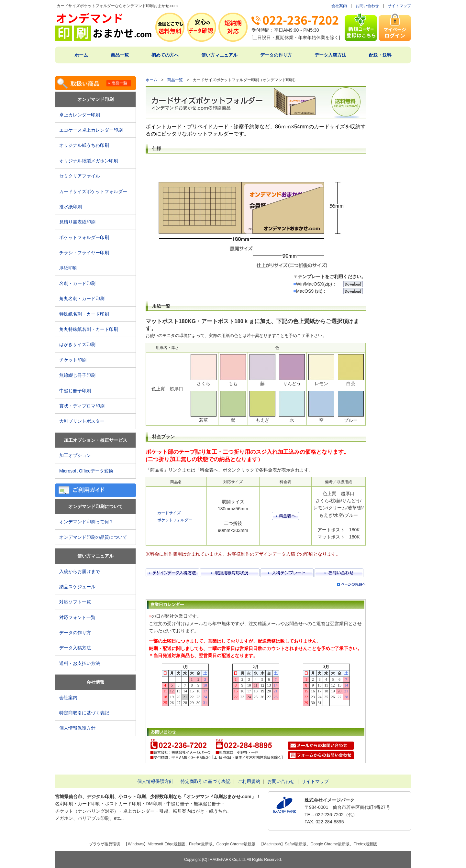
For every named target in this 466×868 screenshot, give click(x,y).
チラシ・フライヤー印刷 (84, 253)
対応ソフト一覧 (75, 602)
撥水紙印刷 (71, 207)
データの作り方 (276, 55)
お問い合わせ (367, 6)
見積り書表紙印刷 (80, 222)
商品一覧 (120, 55)
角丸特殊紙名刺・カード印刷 (89, 329)
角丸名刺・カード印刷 (82, 298)
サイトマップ (399, 6)
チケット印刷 (73, 360)
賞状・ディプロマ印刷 (82, 406)
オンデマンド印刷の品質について (93, 537)
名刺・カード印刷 (77, 283)
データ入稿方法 (330, 55)
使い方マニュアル (219, 55)
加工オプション (75, 455)
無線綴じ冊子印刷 (77, 375)
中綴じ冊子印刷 (75, 391)
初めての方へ (165, 55)
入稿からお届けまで (80, 571)
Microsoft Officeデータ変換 (86, 471)
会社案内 (339, 6)
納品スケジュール (77, 587)
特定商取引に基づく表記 (84, 713)
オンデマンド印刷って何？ (86, 522)
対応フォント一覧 (77, 617)
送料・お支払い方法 (80, 663)
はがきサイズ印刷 (77, 344)
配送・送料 (380, 55)
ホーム (81, 55)
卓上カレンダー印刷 (82, 115)
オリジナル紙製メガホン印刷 (89, 161)
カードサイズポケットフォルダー (93, 191)
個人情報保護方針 (77, 728)
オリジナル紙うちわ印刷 (84, 145)
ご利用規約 (249, 781)
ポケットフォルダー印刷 (84, 237)
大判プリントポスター (82, 421)
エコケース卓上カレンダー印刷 (91, 130)
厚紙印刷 (71, 268)
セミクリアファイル (82, 176)
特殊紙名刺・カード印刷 (84, 314)
